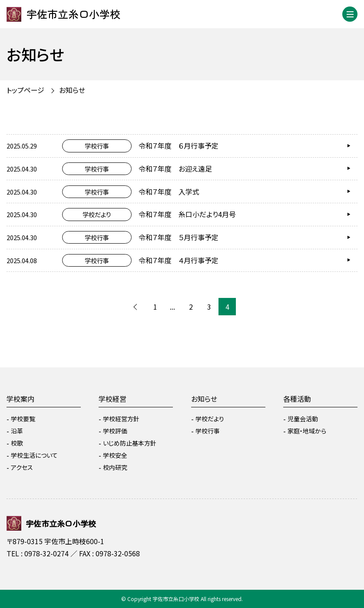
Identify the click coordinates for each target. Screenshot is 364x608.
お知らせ (72, 90)
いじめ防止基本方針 (130, 443)
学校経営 (113, 399)
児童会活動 (303, 419)
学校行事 (208, 431)
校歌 (17, 443)
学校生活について (34, 455)
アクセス (22, 467)
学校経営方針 (121, 419)
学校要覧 (23, 419)
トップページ (25, 90)
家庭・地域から (307, 431)
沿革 (17, 431)
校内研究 (115, 467)
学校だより (210, 419)
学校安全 (115, 455)
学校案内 (20, 399)
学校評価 (115, 431)
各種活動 (297, 399)
